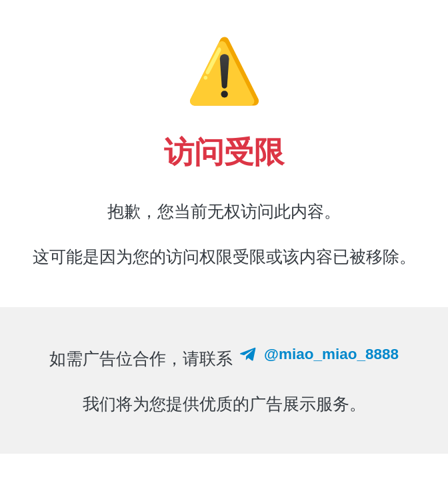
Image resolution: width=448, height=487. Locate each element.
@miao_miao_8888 (318, 353)
